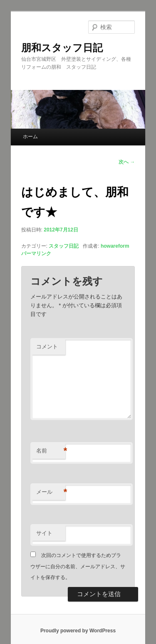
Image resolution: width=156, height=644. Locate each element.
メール (51, 492)
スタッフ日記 (64, 246)
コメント (47, 347)
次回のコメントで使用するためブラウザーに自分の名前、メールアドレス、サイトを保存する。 (78, 566)
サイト (44, 533)
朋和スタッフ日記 (62, 48)
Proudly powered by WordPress (78, 631)
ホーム (30, 137)
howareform (115, 246)
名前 (51, 451)
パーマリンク (36, 254)
